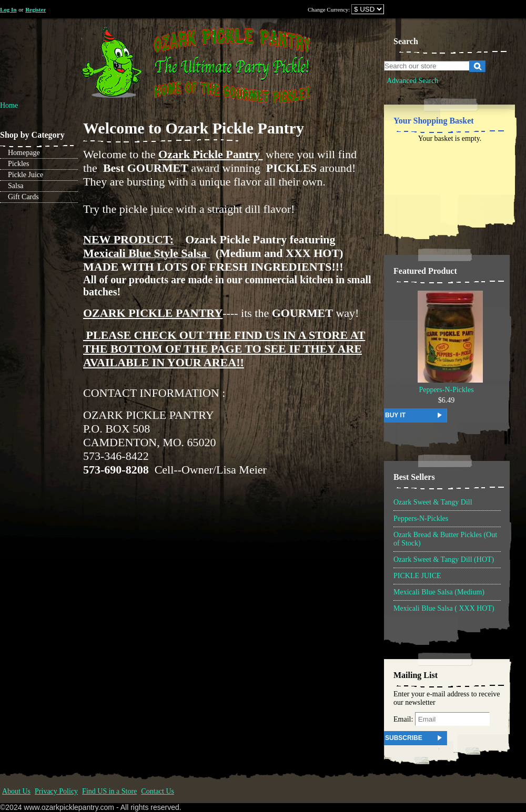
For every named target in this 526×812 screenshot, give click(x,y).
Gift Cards (23, 197)
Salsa (16, 186)
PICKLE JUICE (417, 576)
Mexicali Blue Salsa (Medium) (439, 592)
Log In (8, 9)
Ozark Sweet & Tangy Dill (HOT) (444, 559)
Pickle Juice (26, 175)
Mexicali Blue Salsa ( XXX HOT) (444, 608)
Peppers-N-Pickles (446, 390)
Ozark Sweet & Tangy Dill (433, 502)
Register (36, 9)
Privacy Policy (56, 791)
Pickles (18, 164)
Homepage (24, 153)
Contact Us (158, 791)
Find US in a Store (109, 791)
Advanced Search (412, 81)
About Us (16, 791)
